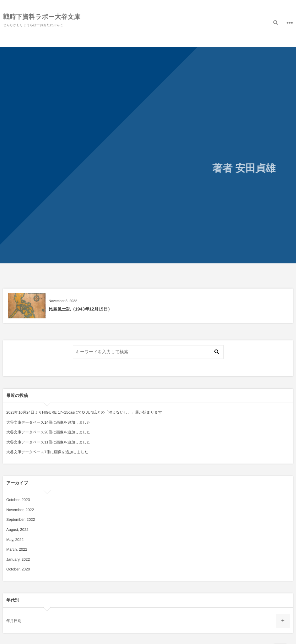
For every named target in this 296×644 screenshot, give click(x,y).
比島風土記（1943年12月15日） (80, 309)
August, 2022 (17, 530)
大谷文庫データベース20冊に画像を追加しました (48, 432)
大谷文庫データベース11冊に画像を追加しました (48, 442)
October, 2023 (18, 500)
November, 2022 (20, 510)
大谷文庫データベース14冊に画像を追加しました (48, 422)
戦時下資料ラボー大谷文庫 (42, 16)
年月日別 (14, 621)
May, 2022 (15, 540)
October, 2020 (18, 569)
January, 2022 (18, 559)
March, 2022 (17, 549)
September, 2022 (21, 520)
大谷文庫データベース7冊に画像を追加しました (47, 452)
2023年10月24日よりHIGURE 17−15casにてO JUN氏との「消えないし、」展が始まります (84, 412)
